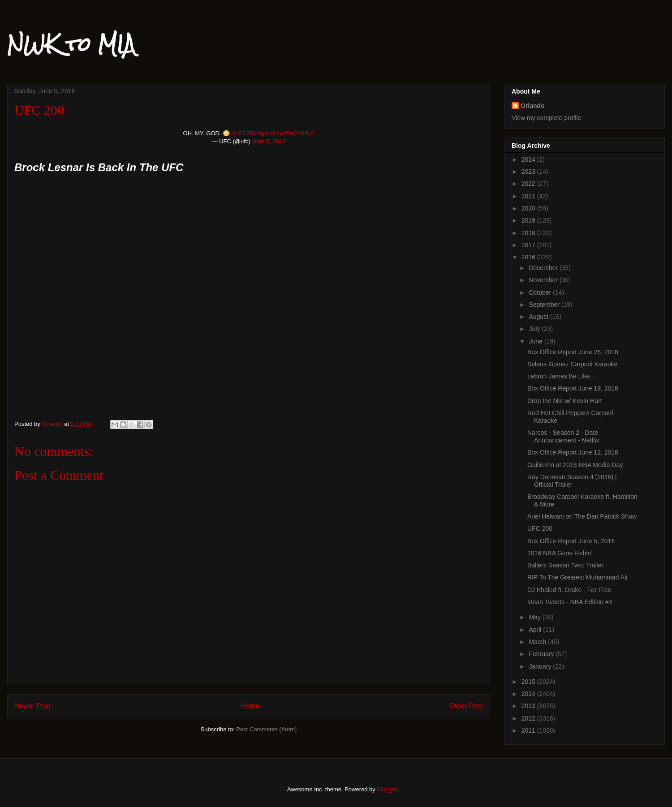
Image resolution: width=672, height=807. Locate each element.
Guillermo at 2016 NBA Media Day (575, 465)
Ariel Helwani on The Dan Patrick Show (582, 516)
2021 (529, 196)
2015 (529, 682)
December (544, 268)
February (542, 654)
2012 (529, 718)
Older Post (466, 706)
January (541, 666)
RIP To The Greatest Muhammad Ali (577, 577)
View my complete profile (546, 118)
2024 (529, 159)
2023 (529, 172)
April (536, 630)
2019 (529, 220)
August (539, 317)
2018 (529, 233)
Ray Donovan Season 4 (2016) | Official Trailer (572, 481)
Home (250, 706)
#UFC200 (244, 133)
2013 (529, 706)
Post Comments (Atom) (266, 729)
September (545, 305)
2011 (529, 730)
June (536, 341)
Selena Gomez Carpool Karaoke (573, 364)
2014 (529, 694)
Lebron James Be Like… (562, 376)
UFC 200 (540, 528)
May (535, 617)
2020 (529, 208)
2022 (529, 184)
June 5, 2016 (269, 141)
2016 (529, 257)
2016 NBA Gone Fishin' (560, 553)
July (535, 329)
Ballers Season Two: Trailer (565, 565)
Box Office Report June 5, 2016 (571, 541)
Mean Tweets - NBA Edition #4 (570, 602)
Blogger (387, 789)
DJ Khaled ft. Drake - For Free (569, 590)
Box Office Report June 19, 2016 (573, 388)
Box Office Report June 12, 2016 (573, 452)
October (541, 292)
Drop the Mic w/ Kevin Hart (565, 401)
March (538, 642)
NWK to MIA (71, 44)
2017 (529, 245)
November (544, 280)
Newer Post (32, 706)
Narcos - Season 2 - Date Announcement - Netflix (563, 436)
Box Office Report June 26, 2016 (573, 352)
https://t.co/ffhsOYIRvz (285, 133)
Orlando (533, 106)
